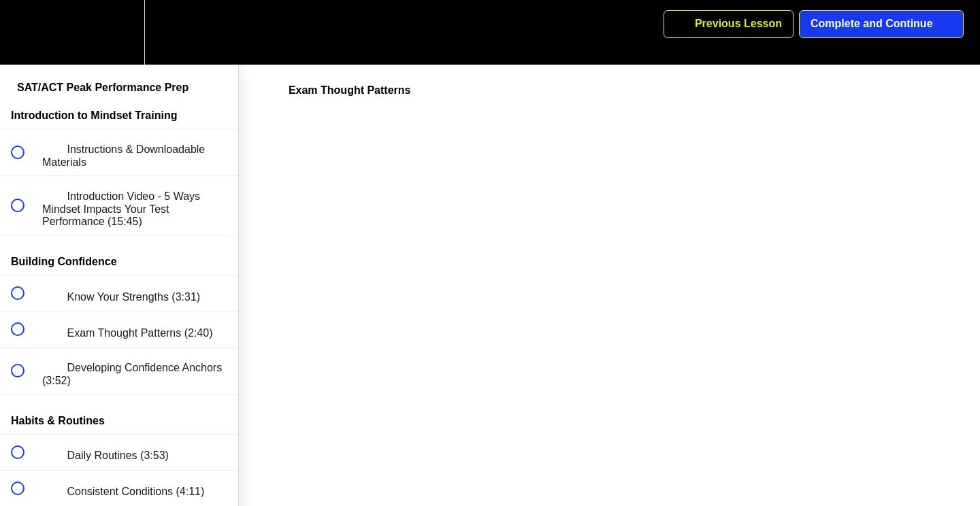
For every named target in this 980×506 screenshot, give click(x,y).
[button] (25, 32)
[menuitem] (119, 32)
